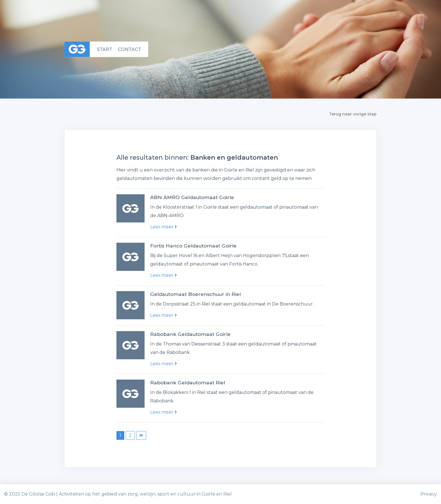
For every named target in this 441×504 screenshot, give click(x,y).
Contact (130, 49)
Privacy (429, 494)
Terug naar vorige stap (353, 114)
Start (104, 49)
